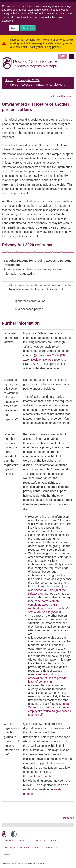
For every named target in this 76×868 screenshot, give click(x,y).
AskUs (24, 841)
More (14, 28)
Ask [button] (62, 56)
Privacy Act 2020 (28, 80)
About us (10, 841)
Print (51, 96)
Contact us (39, 841)
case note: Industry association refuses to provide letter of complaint (47, 678)
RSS (54, 841)
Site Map (10, 848)
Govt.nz (9, 854)
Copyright (52, 848)
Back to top (67, 818)
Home (9, 80)
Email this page (64, 96)
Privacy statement (31, 848)
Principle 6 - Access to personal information (33, 85)
